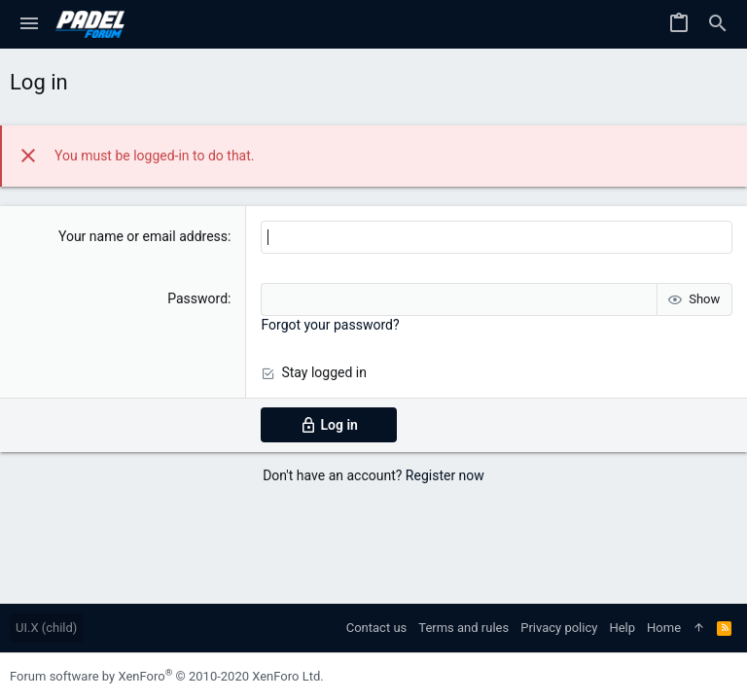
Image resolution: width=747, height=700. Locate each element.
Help (622, 628)
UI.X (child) (46, 628)
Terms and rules (463, 628)
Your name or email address (143, 236)
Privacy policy (559, 628)
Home (664, 628)
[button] (29, 24)
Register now (445, 475)
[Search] (718, 24)
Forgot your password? (330, 325)
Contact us (377, 628)
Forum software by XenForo (167, 676)
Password (197, 298)
